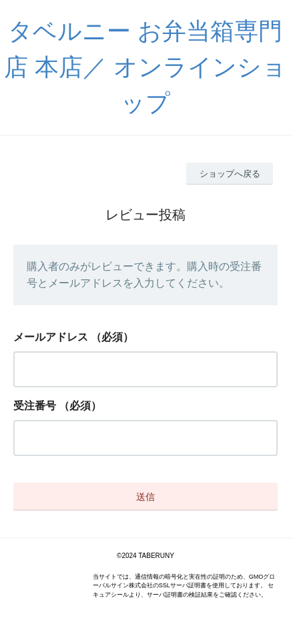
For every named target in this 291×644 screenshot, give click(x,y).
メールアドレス (51, 337)
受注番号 (35, 406)
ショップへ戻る (230, 174)
